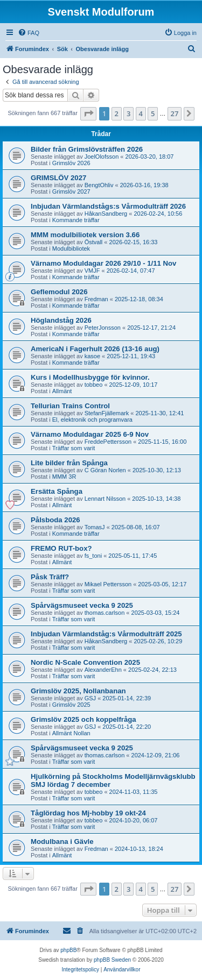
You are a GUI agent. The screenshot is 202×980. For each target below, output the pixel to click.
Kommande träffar (76, 220)
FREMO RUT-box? (61, 548)
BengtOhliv (99, 185)
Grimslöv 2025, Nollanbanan (78, 691)
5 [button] (153, 113)
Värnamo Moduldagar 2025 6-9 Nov (90, 434)
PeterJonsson (103, 328)
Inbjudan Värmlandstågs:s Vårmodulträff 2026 (108, 206)
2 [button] (117, 113)
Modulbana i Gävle (62, 841)
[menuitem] (29, 33)
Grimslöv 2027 (71, 191)
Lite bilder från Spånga (69, 463)
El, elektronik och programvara (92, 420)
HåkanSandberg (106, 214)
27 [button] (175, 113)
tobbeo (94, 385)
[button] (88, 113)
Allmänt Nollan (71, 733)
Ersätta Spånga (57, 491)
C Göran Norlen (105, 470)
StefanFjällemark (107, 413)
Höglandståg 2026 (61, 320)
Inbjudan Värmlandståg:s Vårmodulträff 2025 (106, 634)
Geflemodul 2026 (59, 292)
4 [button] (141, 113)
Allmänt (62, 391)
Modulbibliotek (71, 248)
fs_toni (93, 556)
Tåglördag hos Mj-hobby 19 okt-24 (88, 813)
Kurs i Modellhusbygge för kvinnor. (90, 377)
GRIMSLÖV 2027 (58, 178)
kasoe (92, 356)
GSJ (90, 698)
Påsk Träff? (50, 577)
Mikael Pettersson (108, 584)
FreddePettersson (108, 442)
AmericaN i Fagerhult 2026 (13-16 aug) (95, 349)
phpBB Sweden (112, 960)
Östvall (94, 242)
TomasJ (95, 527)
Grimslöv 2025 (71, 705)
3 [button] (128, 113)
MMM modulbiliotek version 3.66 (85, 235)
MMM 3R (64, 477)
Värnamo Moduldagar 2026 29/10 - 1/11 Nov (103, 263)
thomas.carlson (105, 613)
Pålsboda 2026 (55, 520)
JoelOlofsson (102, 157)
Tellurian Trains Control (70, 406)
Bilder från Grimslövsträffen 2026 (87, 149)
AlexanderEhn (103, 670)
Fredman (96, 299)
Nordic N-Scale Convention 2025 (85, 662)
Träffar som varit (74, 448)
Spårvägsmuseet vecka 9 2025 (82, 605)
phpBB (68, 950)
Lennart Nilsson (105, 499)
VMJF (92, 271)
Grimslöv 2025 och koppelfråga (83, 719)
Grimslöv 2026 (71, 163)
